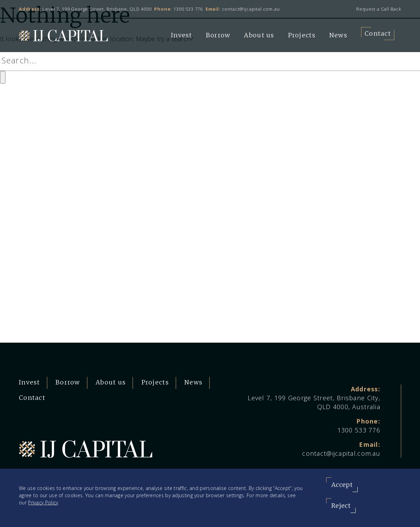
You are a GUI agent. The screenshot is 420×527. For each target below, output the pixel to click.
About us (259, 35)
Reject (341, 506)
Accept (342, 485)
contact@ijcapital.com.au (251, 9)
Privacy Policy (43, 503)
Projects (302, 35)
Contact (378, 33)
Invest (182, 35)
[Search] (210, 60)
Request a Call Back (379, 9)
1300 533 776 (188, 9)
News (338, 35)
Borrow (218, 35)
